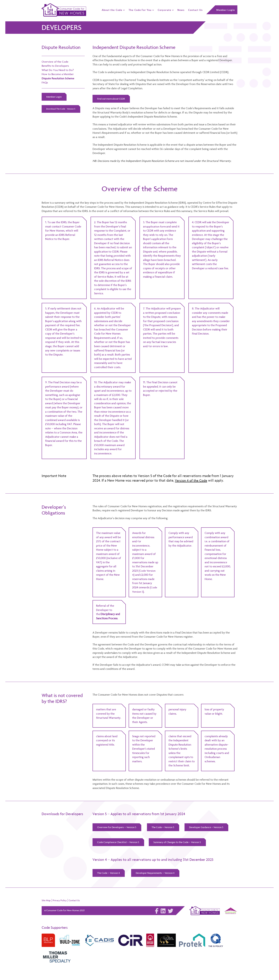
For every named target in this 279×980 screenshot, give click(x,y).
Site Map (46, 901)
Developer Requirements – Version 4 (156, 874)
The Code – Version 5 (164, 827)
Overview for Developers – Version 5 (117, 827)
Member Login (54, 97)
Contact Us (74, 901)
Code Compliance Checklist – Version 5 (119, 843)
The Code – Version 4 (109, 874)
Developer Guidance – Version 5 (207, 827)
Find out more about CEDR (112, 99)
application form (156, 227)
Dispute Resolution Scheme (58, 78)
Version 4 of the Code (192, 481)
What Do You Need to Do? (58, 70)
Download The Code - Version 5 (61, 109)
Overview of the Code (55, 62)
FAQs (45, 82)
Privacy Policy (60, 901)
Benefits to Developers (55, 66)
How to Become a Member (58, 74)
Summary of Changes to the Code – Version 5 (178, 843)
